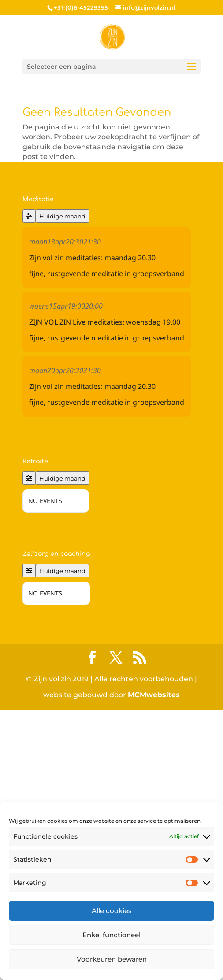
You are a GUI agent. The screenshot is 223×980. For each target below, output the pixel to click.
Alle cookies (112, 911)
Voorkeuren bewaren (112, 959)
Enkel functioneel (111, 935)
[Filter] (29, 216)
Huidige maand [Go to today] (62, 216)
